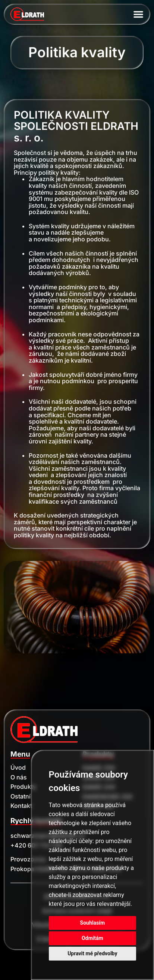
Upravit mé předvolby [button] (92, 953)
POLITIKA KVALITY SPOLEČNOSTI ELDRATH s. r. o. (76, 126)
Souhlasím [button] (93, 923)
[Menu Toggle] (138, 14)
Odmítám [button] (92, 938)
